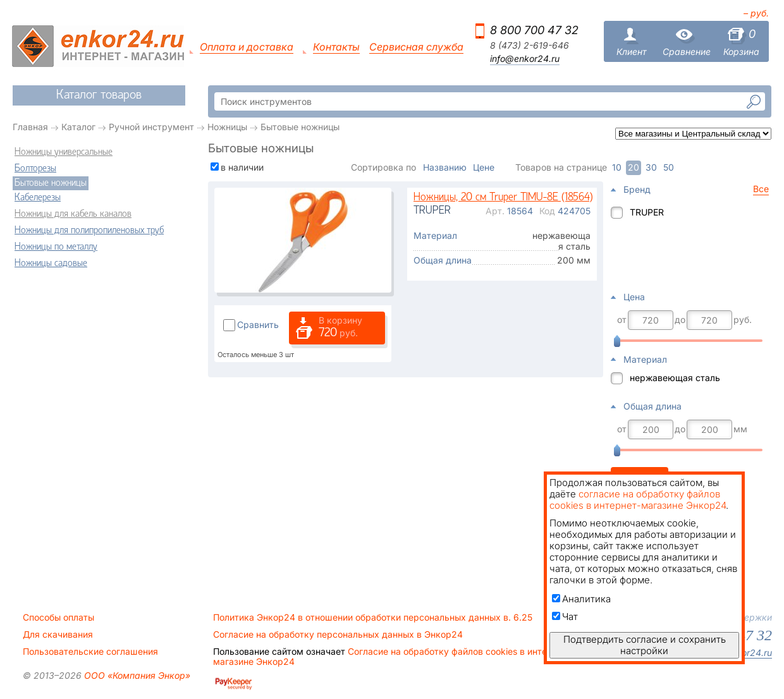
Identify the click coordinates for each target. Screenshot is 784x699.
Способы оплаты (58, 617)
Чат (565, 617)
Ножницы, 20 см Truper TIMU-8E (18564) (503, 198)
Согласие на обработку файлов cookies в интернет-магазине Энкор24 (392, 657)
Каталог (78, 127)
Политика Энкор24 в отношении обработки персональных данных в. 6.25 (373, 617)
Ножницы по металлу (56, 247)
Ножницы (227, 127)
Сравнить (258, 325)
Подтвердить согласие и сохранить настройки (645, 645)
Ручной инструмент (151, 127)
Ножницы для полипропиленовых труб (89, 231)
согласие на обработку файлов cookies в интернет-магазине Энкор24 (638, 500)
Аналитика (581, 599)
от (622, 320)
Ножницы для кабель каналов (73, 214)
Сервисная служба (416, 47)
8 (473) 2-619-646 (530, 46)
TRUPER (647, 212)
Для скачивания (58, 635)
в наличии (242, 167)
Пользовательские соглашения (90, 652)
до (680, 320)
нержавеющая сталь (675, 378)
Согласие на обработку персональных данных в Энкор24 (338, 635)
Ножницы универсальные (64, 152)
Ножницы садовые (51, 264)
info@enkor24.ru (525, 59)
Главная (30, 127)
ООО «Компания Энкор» (136, 675)
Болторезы (35, 169)
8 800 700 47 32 (534, 30)
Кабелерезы (38, 198)
